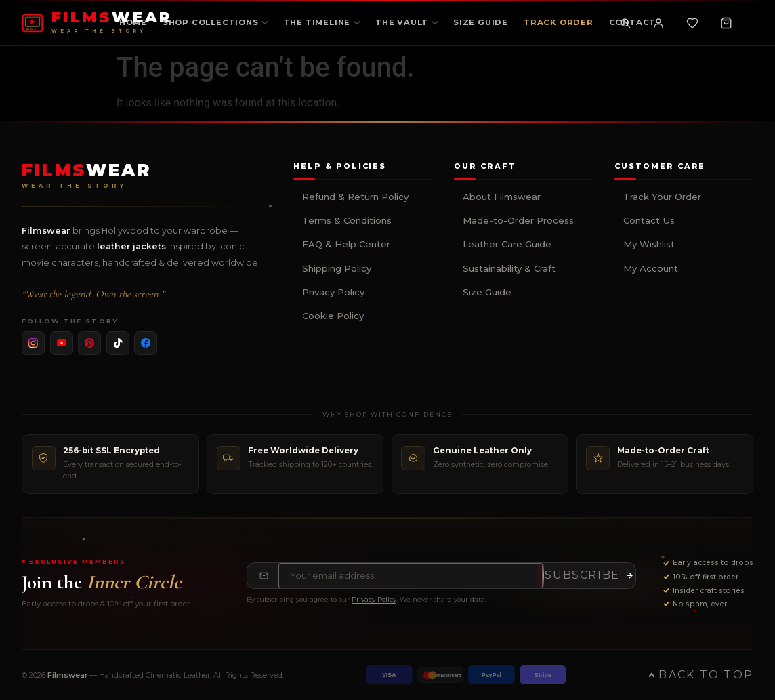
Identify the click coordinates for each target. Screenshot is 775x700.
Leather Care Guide (507, 244)
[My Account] (658, 23)
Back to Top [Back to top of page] (701, 675)
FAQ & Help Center (346, 244)
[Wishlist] (692, 23)
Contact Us (649, 220)
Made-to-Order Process (518, 220)
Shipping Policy (337, 268)
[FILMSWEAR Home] (97, 22)
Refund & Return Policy (355, 197)
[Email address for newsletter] (411, 575)
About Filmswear (502, 197)
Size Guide (487, 292)
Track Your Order (662, 197)
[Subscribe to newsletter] (589, 575)
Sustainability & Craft (509, 268)
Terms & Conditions (347, 220)
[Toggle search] (625, 23)
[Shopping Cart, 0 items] (726, 23)
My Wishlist (649, 244)
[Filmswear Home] (87, 176)
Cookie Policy (333, 316)
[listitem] (33, 343)
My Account (651, 268)
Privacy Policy (333, 292)
